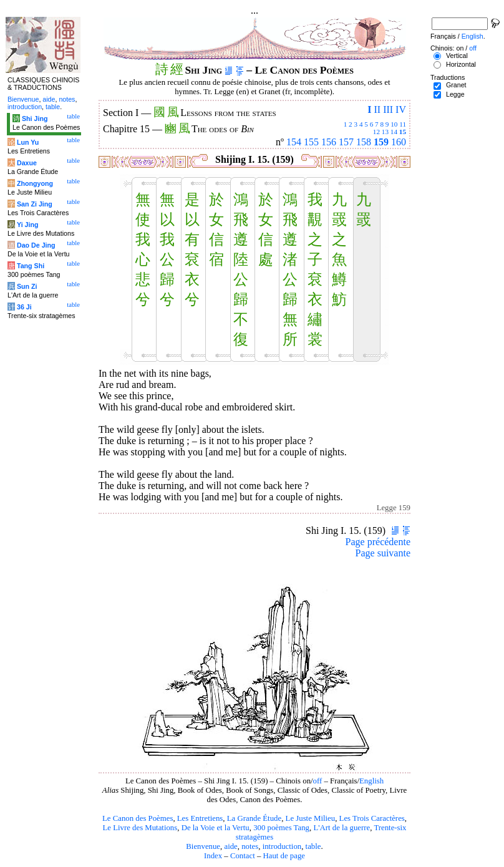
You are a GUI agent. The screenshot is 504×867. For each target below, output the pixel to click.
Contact (243, 856)
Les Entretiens (200, 818)
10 (394, 124)
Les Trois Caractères (372, 818)
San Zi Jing (35, 204)
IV (401, 109)
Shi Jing (35, 119)
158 (364, 142)
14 (394, 132)
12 (376, 132)
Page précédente (378, 542)
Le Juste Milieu (311, 818)
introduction (282, 846)
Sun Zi (27, 286)
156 (329, 142)
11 (403, 124)
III (388, 109)
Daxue (27, 163)
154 (294, 142)
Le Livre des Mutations (140, 828)
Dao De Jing (36, 245)
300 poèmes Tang (281, 828)
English (371, 781)
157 (346, 142)
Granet (456, 85)
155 (311, 142)
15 (403, 132)
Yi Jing (28, 225)
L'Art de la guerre (342, 828)
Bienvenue (203, 846)
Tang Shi (31, 266)
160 (399, 142)
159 (381, 142)
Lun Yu (28, 142)
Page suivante (383, 553)
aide (230, 846)
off (318, 781)
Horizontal (461, 64)
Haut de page (284, 856)
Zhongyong (35, 183)
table (313, 846)
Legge (455, 94)
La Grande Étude (254, 818)
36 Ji (24, 307)
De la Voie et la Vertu (216, 828)
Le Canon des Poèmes (138, 818)
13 (385, 132)
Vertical (457, 56)
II (377, 109)
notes (250, 846)
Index (213, 856)
